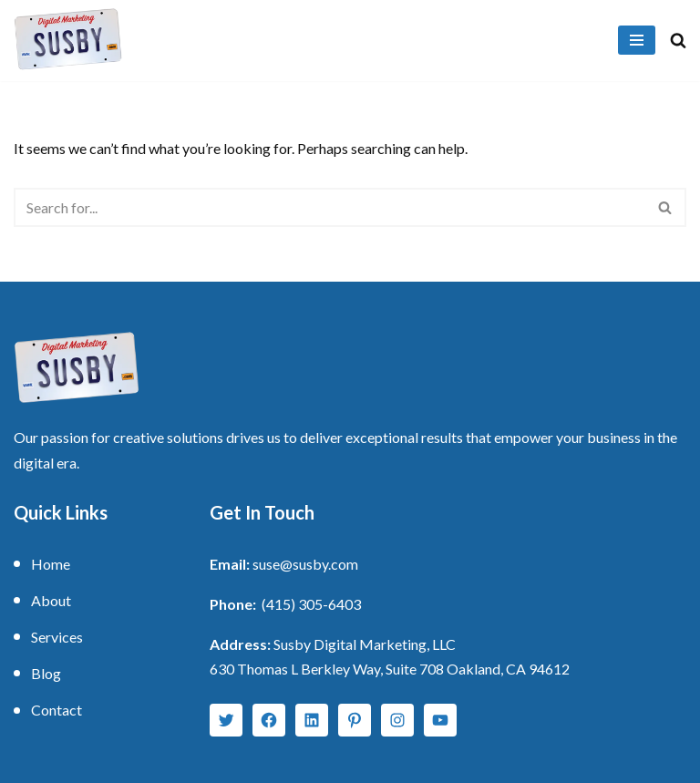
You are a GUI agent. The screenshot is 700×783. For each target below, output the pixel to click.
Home (51, 564)
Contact (57, 710)
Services (57, 637)
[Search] (678, 40)
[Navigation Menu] (637, 40)
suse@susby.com (305, 564)
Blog (46, 673)
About (51, 600)
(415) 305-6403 (311, 604)
